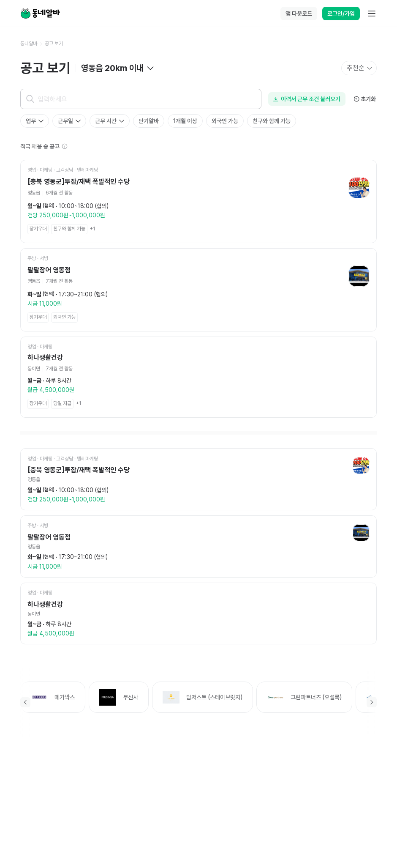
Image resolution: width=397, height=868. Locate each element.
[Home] (40, 14)
